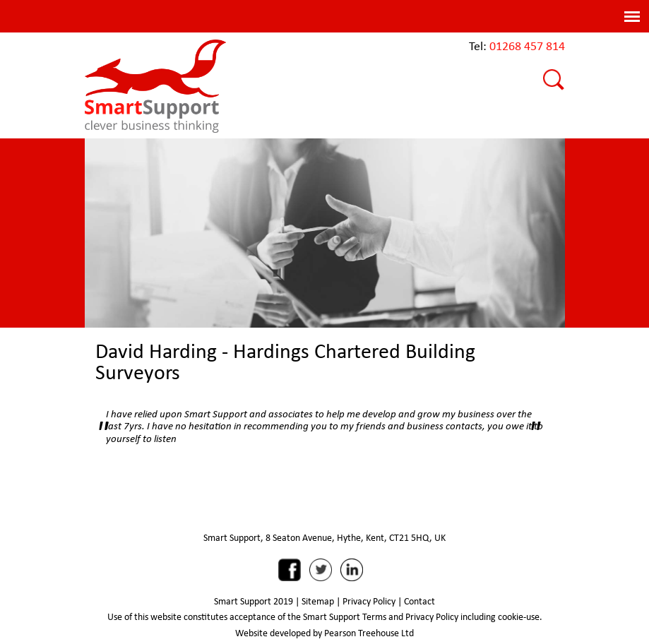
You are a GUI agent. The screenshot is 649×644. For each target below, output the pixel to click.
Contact (419, 601)
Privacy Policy (369, 601)
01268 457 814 (527, 46)
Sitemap (318, 601)
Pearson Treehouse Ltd (369, 633)
